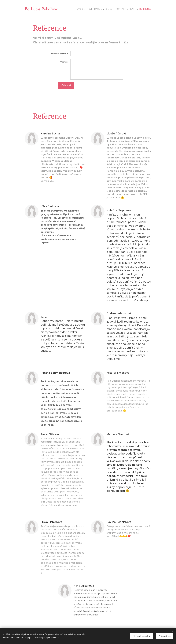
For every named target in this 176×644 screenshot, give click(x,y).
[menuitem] (84, 9)
